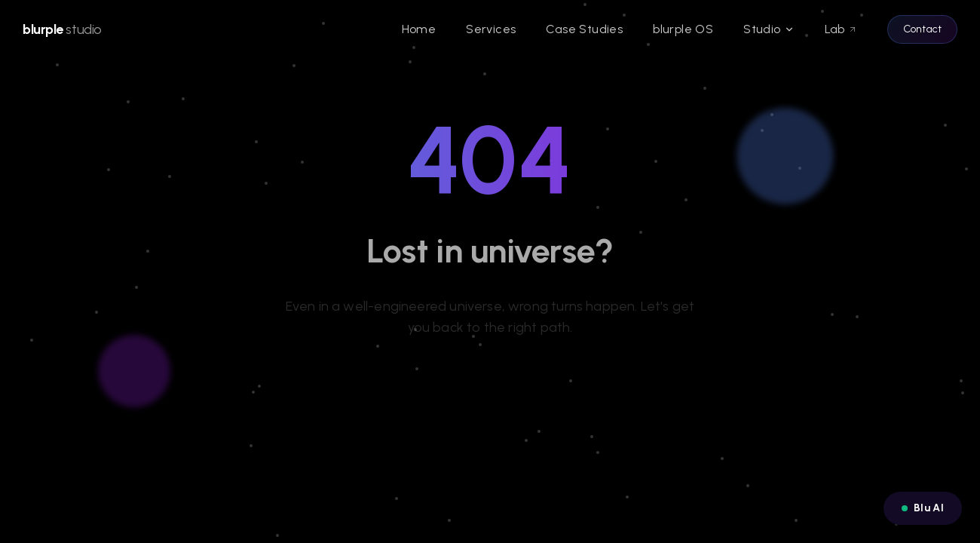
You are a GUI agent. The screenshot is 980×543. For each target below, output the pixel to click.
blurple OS (683, 29)
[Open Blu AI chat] (923, 508)
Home (419, 29)
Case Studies (584, 29)
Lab (841, 29)
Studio (769, 29)
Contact (922, 29)
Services (491, 29)
